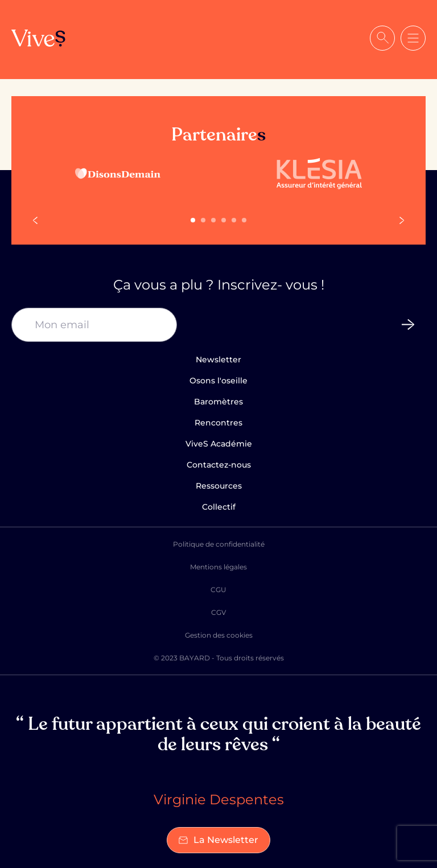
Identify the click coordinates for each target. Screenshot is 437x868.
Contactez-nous (219, 465)
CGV (218, 612)
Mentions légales (218, 567)
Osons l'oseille (218, 381)
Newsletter (218, 359)
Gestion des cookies (219, 635)
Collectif (219, 507)
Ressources (219, 486)
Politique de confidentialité (219, 544)
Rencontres (218, 423)
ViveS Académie (219, 444)
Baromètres (218, 402)
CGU (218, 590)
